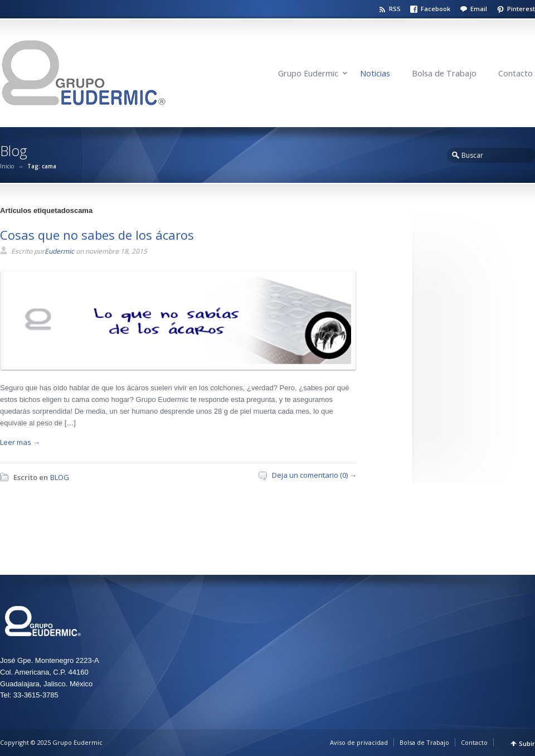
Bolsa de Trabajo (444, 73)
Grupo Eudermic (308, 73)
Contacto (515, 73)
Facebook (436, 9)
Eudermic (59, 251)
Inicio (7, 166)
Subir (527, 743)
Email (479, 9)
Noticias (375, 73)
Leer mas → (20, 442)
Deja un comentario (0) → (314, 475)
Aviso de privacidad (359, 742)
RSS (395, 9)
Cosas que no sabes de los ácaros (97, 235)
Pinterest (521, 9)
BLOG (60, 477)
